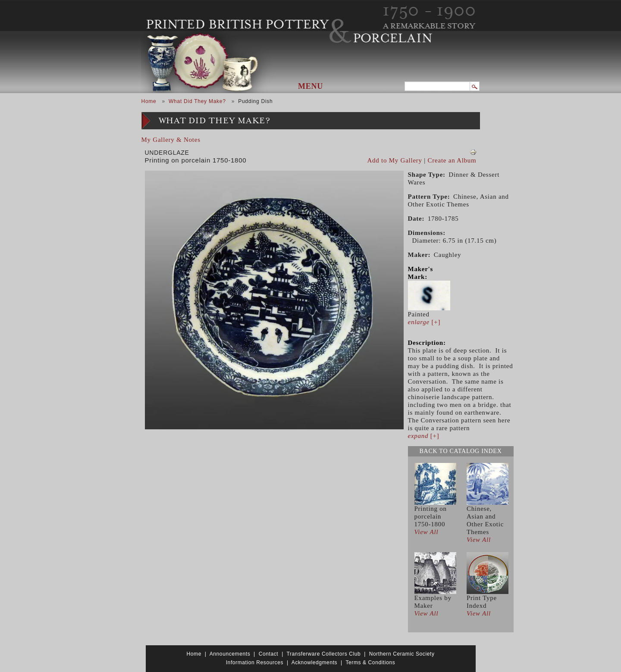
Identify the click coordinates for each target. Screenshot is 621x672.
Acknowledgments (314, 663)
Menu (310, 86)
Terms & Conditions (370, 663)
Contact (269, 654)
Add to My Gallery (395, 160)
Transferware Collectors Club (324, 654)
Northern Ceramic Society (402, 654)
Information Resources (255, 663)
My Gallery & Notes (171, 140)
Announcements (230, 654)
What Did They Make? (197, 101)
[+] (424, 322)
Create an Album (452, 160)
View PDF (473, 152)
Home (149, 101)
